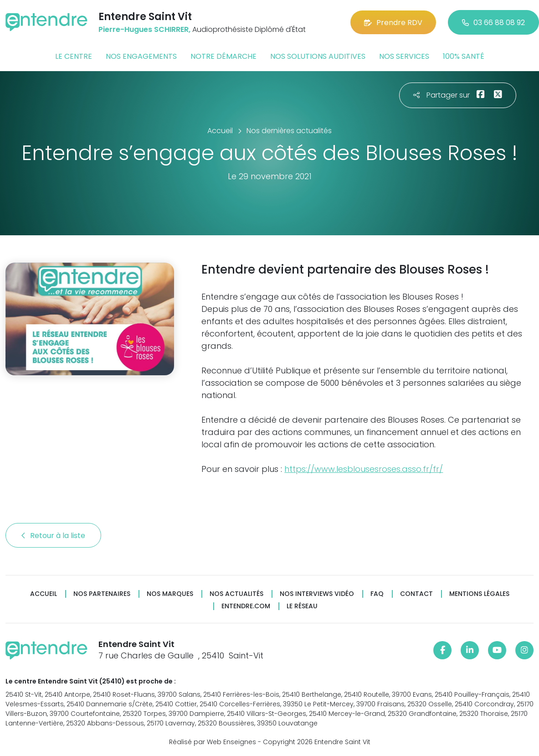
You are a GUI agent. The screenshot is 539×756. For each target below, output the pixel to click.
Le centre (74, 56)
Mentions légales (479, 594)
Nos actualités (236, 594)
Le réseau (302, 606)
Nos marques (170, 594)
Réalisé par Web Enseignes (213, 742)
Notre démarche (223, 56)
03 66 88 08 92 (493, 23)
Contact (416, 594)
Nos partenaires (102, 594)
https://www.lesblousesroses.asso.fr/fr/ (364, 469)
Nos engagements (141, 56)
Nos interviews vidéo (317, 594)
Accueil (44, 594)
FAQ (377, 594)
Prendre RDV (393, 23)
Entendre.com (246, 606)
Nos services (404, 56)
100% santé (464, 56)
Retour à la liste (53, 536)
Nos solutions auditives (318, 56)
